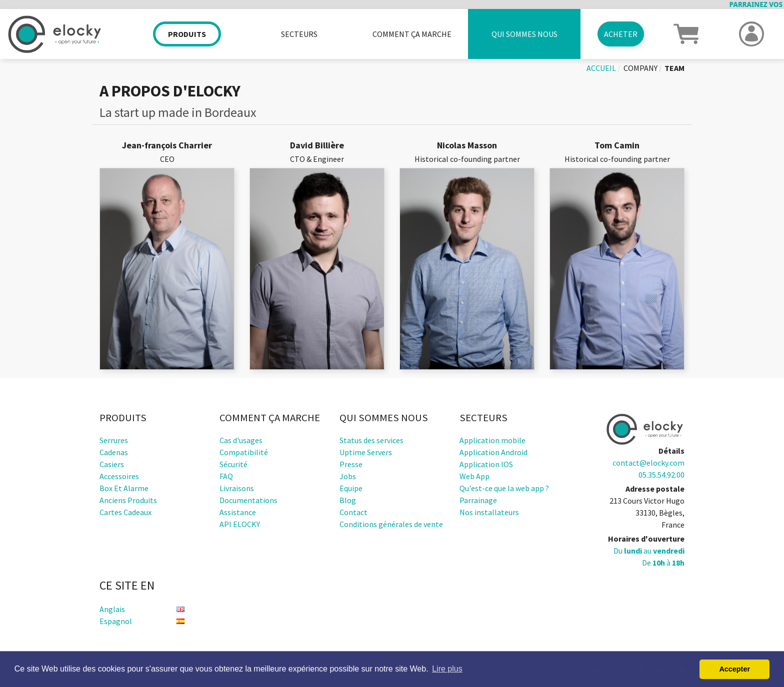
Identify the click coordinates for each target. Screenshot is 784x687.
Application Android (493, 452)
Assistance (238, 512)
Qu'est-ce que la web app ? (504, 488)
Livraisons (237, 488)
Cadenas (114, 452)
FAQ (226, 476)
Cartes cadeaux (125, 512)
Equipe (351, 488)
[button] (686, 33)
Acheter (621, 34)
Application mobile (492, 440)
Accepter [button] (734, 669)
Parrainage (478, 500)
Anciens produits (128, 500)
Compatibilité (244, 452)
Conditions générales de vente (391, 524)
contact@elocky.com (648, 463)
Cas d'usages (241, 440)
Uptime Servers (366, 452)
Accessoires (119, 476)
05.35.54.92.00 (661, 475)
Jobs (348, 476)
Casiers (112, 464)
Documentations (248, 500)
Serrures (114, 440)
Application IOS (486, 464)
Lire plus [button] (447, 669)
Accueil (601, 68)
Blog (348, 500)
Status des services (371, 440)
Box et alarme (124, 488)
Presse (351, 464)
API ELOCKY (240, 524)
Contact (353, 512)
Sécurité (233, 464)
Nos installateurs (489, 512)
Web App (474, 476)
